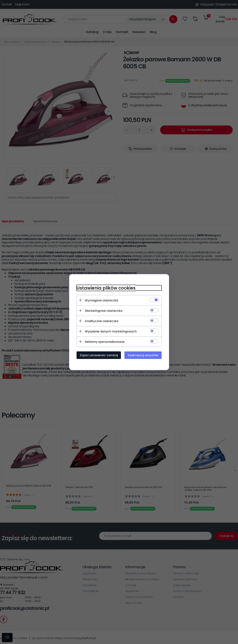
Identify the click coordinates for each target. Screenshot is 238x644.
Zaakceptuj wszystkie (143, 355)
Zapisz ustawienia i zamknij (99, 355)
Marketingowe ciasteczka (104, 311)
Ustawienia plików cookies (106, 288)
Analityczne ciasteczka (102, 321)
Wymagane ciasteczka (102, 300)
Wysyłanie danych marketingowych (111, 331)
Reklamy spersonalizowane (105, 342)
